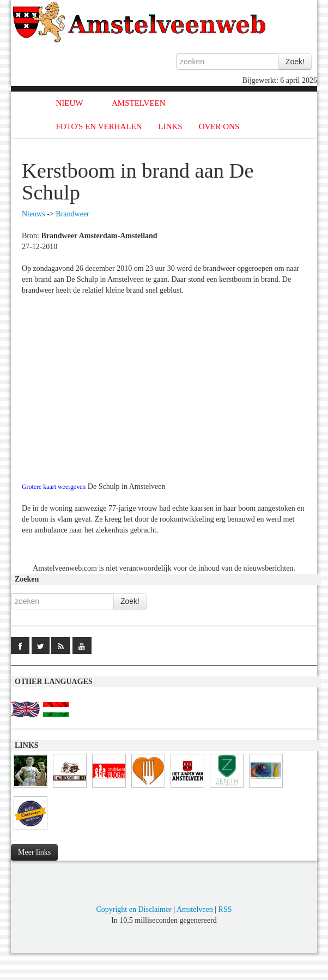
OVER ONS (219, 126)
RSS (225, 909)
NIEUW (70, 103)
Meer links (34, 852)
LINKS (171, 126)
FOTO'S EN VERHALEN (99, 126)
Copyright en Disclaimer (133, 909)
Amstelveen (195, 909)
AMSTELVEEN (139, 103)
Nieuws (34, 214)
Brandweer (72, 214)
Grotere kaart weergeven (54, 487)
